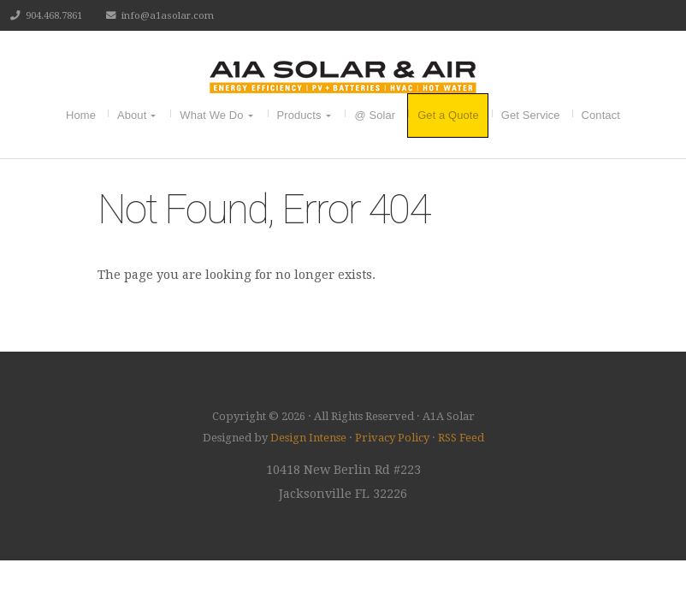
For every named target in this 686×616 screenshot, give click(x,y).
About (132, 115)
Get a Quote (448, 115)
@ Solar (375, 115)
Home (81, 115)
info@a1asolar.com (168, 15)
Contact (601, 115)
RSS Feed (461, 438)
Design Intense (308, 438)
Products (299, 115)
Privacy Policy (392, 438)
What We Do (211, 115)
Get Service (531, 115)
